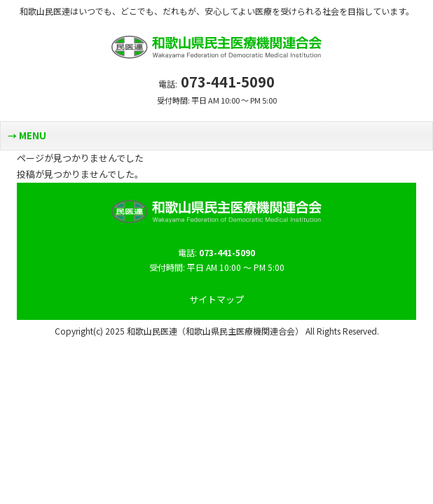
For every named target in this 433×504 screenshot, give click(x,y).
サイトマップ (216, 299)
